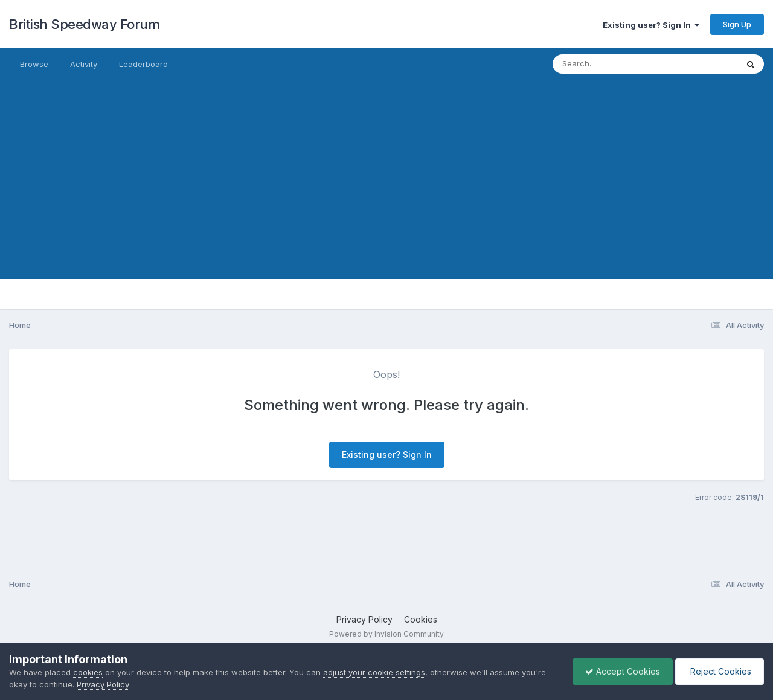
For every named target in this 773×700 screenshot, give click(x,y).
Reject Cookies (720, 671)
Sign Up (737, 24)
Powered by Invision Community (386, 634)
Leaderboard (143, 64)
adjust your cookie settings (374, 672)
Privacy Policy (364, 619)
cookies (88, 672)
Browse (34, 64)
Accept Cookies (623, 671)
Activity (84, 64)
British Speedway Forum (84, 24)
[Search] (612, 64)
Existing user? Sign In (651, 25)
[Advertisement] (386, 194)
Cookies (421, 619)
